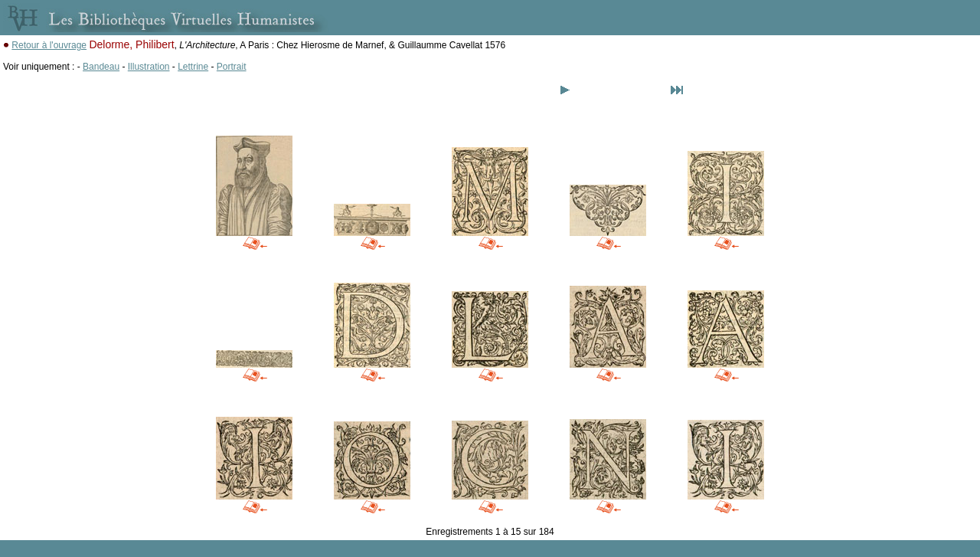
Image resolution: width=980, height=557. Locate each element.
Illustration (149, 67)
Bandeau (101, 67)
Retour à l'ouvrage (49, 45)
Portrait (232, 67)
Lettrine (193, 67)
